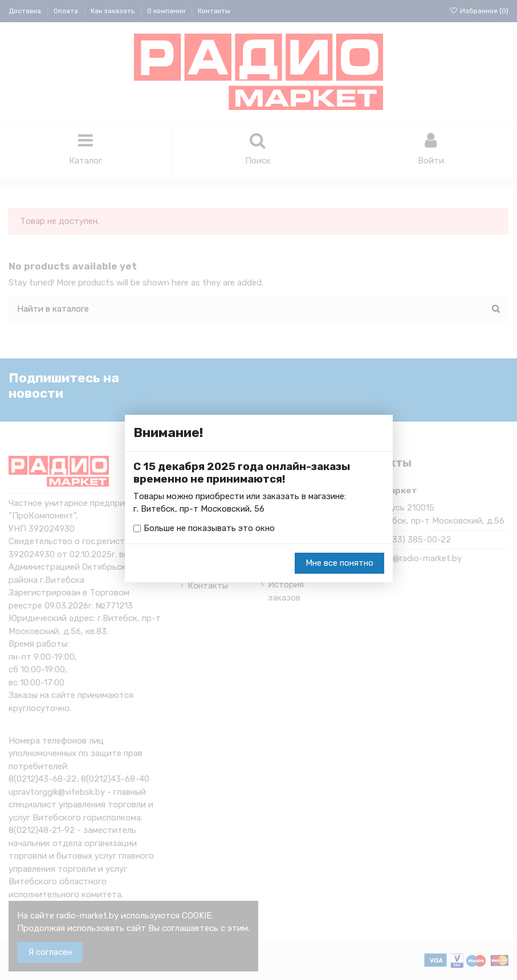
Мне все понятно (339, 563)
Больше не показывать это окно (209, 529)
